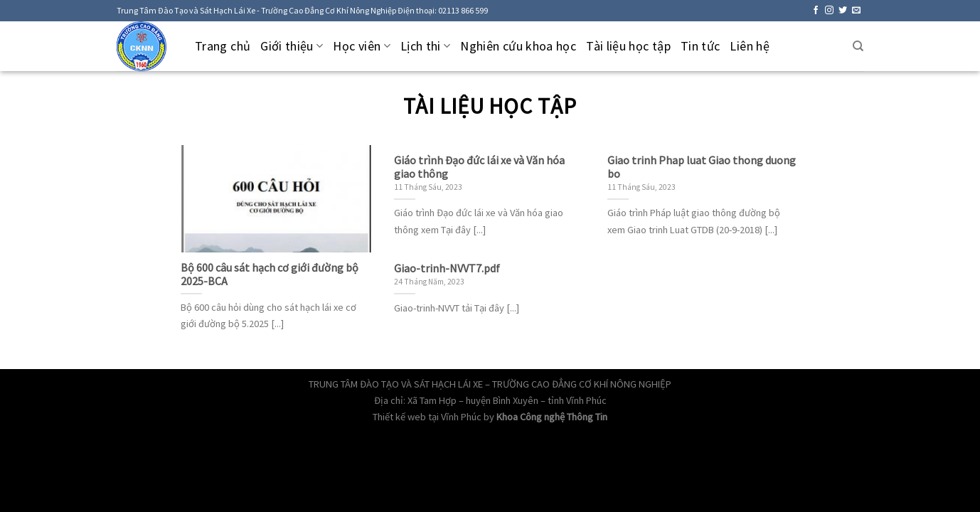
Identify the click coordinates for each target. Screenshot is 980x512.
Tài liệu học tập (628, 46)
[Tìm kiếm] (858, 46)
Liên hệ (750, 46)
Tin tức (701, 46)
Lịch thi (425, 46)
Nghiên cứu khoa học (518, 46)
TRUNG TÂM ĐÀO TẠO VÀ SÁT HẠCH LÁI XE (396, 384)
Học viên (361, 46)
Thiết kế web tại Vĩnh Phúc (427, 417)
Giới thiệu (292, 46)
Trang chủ (223, 46)
